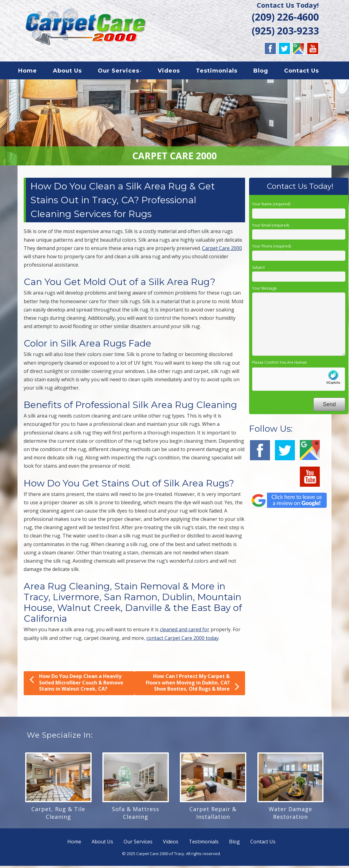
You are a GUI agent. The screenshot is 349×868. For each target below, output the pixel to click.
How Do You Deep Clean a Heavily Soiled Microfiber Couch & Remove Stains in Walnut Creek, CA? (76, 685)
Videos (175, 72)
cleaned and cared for (185, 632)
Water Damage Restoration (290, 815)
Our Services (125, 72)
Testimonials (223, 72)
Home (34, 72)
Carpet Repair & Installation (213, 815)
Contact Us (308, 72)
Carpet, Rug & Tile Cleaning (58, 815)
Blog (267, 72)
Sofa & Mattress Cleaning (136, 815)
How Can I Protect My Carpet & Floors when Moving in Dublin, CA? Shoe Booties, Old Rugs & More (192, 685)
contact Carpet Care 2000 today (182, 640)
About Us (73, 72)
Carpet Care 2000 (222, 250)
